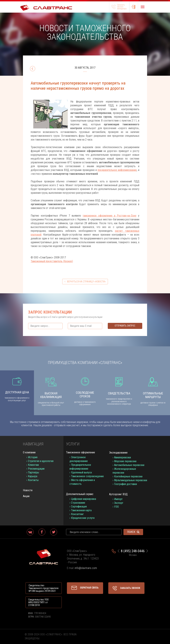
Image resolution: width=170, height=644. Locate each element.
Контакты (33, 480)
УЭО (116, 507)
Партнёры (33, 472)
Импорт (118, 499)
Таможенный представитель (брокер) (52, 261)
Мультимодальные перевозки (131, 480)
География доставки (126, 484)
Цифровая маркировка (84, 499)
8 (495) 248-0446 (133, 551)
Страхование (78, 503)
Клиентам (33, 465)
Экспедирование (118, 453)
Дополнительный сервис (80, 494)
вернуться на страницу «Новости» (85, 282)
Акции (26, 496)
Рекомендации (36, 469)
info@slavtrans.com (86, 568)
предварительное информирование (117, 170)
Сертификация (79, 507)
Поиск (133, 532)
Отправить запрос (125, 326)
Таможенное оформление (81, 452)
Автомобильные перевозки (129, 465)
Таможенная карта (81, 510)
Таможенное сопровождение (87, 476)
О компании (29, 452)
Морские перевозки (125, 461)
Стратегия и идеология (41, 461)
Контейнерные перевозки (128, 476)
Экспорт (119, 503)
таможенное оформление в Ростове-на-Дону (109, 216)
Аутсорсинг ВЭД (118, 494)
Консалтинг (77, 514)
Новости (28, 490)
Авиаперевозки (123, 457)
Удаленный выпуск (81, 472)
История (33, 457)
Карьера (33, 476)
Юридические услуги (83, 518)
